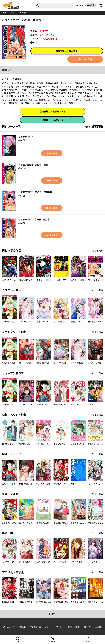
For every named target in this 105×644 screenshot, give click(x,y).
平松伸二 (44, 31)
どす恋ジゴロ (25, 13)
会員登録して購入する (67, 51)
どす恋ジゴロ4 (26, 137)
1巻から (88, 127)
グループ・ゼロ (47, 35)
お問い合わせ (73, 627)
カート (53, 641)
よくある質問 (9, 627)
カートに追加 (85, 59)
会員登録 (91, 5)
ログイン (80, 5)
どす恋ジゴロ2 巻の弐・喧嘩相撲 (35, 192)
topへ (52, 614)
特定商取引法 (35, 627)
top (4, 13)
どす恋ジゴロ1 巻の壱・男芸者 (34, 220)
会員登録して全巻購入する (53, 112)
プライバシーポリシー (54, 627)
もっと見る (98, 251)
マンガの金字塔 (49, 39)
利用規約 (22, 627)
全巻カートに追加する (53, 120)
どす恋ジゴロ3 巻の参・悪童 (33, 165)
